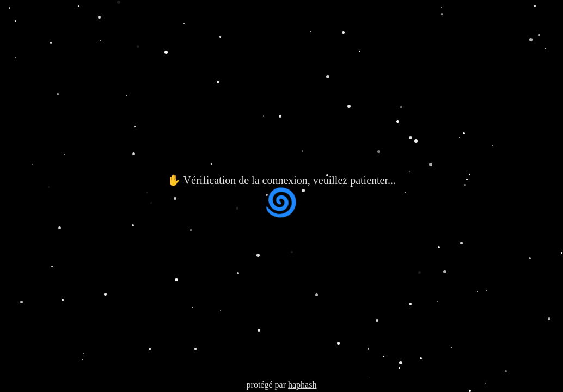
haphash (302, 385)
